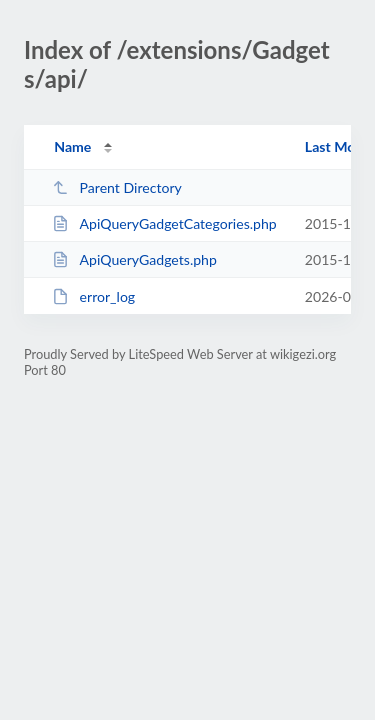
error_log (93, 296)
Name (72, 146)
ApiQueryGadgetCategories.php (164, 223)
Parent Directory (117, 187)
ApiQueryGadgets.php (134, 259)
